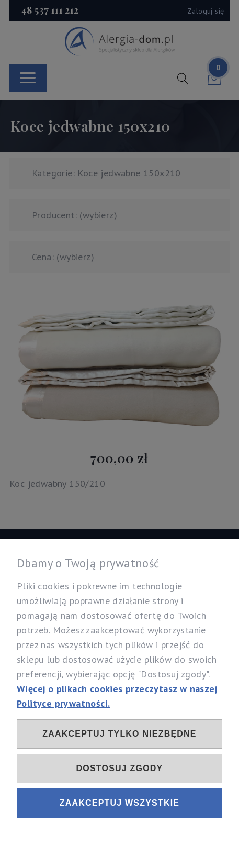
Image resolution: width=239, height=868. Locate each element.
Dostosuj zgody (120, 768)
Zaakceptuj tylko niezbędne (119, 734)
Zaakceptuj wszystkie (119, 803)
